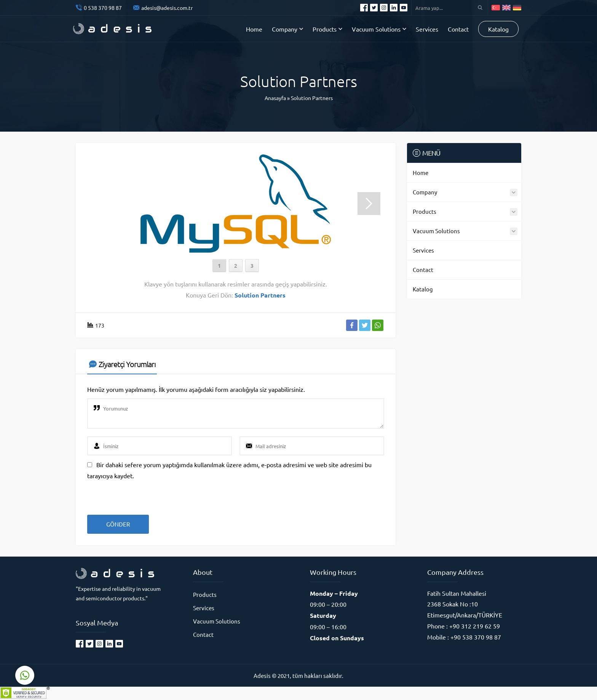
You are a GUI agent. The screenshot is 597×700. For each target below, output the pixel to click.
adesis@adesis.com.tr (167, 8)
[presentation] (139, 495)
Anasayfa (275, 98)
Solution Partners (312, 98)
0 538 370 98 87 (103, 8)
